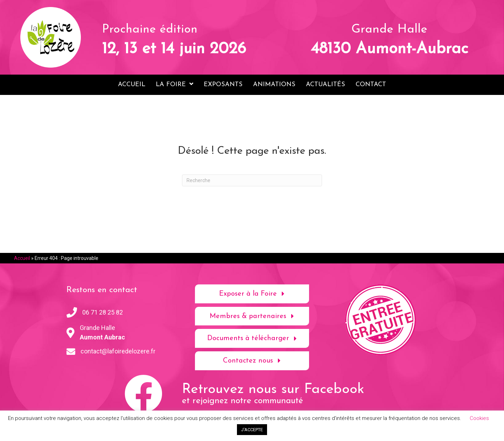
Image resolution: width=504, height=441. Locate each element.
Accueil (22, 258)
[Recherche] (252, 180)
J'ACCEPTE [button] (252, 430)
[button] (252, 294)
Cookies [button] (479, 418)
